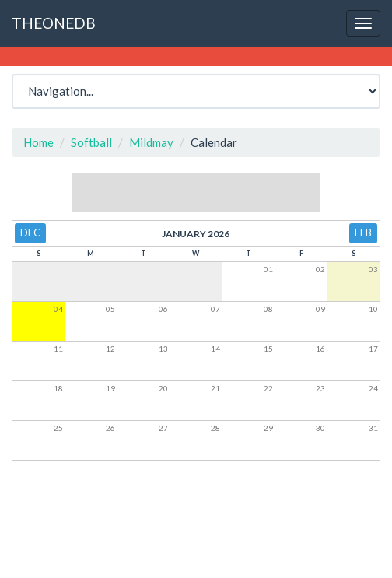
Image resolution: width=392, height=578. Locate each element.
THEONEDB (54, 23)
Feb (363, 233)
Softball (91, 142)
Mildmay (151, 142)
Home (38, 142)
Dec (30, 233)
